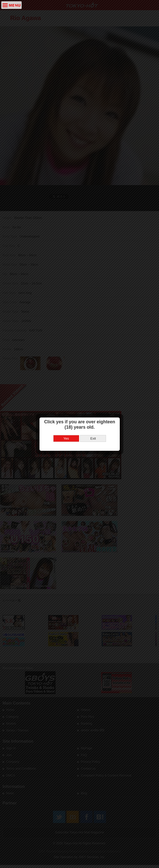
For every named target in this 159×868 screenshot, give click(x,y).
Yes (66, 419)
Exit (93, 419)
